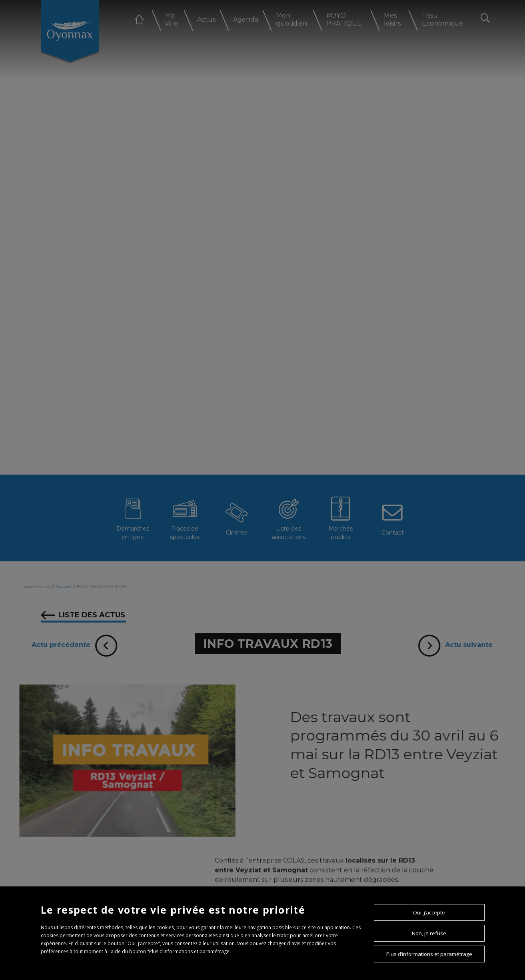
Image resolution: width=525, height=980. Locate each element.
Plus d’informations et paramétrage (429, 954)
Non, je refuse (429, 933)
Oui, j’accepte (429, 912)
